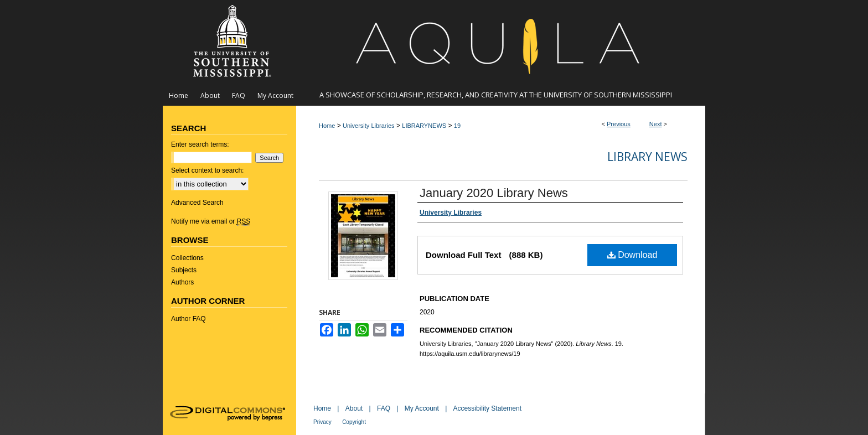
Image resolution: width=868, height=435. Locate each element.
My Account (422, 408)
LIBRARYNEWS (424, 126)
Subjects (184, 270)
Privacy (322, 422)
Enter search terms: (200, 144)
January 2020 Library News (494, 193)
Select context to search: (207, 170)
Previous (619, 124)
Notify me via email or (211, 221)
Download (632, 255)
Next (656, 124)
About (354, 408)
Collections (187, 258)
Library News (647, 157)
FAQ (384, 408)
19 (457, 126)
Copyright (354, 422)
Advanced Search (197, 203)
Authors (182, 282)
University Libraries (369, 126)
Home (327, 126)
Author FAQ (188, 319)
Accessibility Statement (487, 408)
